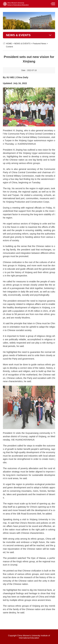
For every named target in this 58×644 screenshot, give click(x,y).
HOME (9, 44)
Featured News (40, 44)
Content (10, 47)
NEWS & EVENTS (22, 44)
